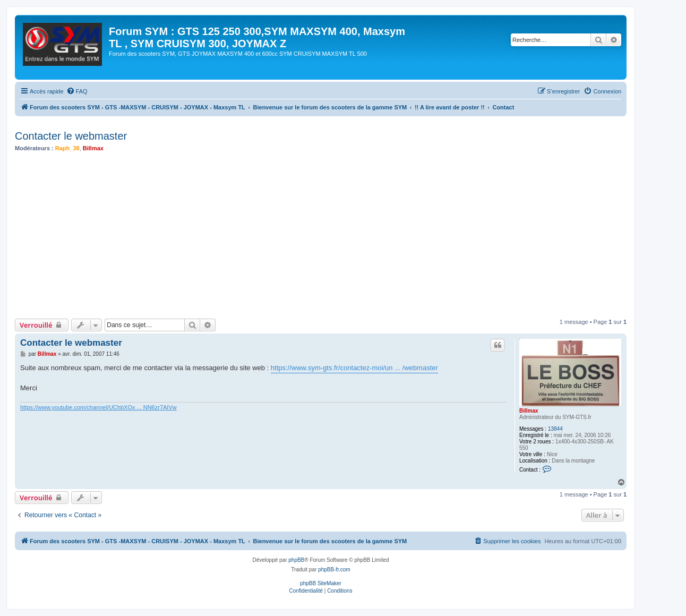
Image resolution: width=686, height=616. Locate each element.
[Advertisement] (333, 235)
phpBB (296, 560)
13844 (555, 429)
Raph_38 (67, 148)
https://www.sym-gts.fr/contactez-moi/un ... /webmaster (354, 368)
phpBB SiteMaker (321, 583)
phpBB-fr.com (334, 570)
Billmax (93, 148)
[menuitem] (77, 91)
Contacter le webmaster (71, 136)
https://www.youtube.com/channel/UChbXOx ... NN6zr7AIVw (98, 407)
